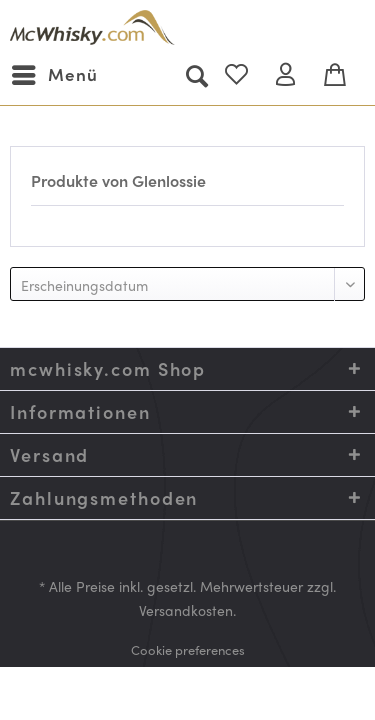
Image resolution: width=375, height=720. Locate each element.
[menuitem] (54, 75)
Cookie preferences (188, 649)
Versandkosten (186, 610)
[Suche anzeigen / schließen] (196, 75)
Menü (55, 72)
